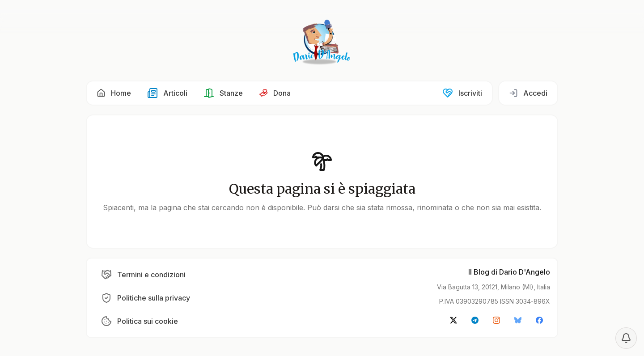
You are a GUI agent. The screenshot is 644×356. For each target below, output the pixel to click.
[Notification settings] (626, 338)
